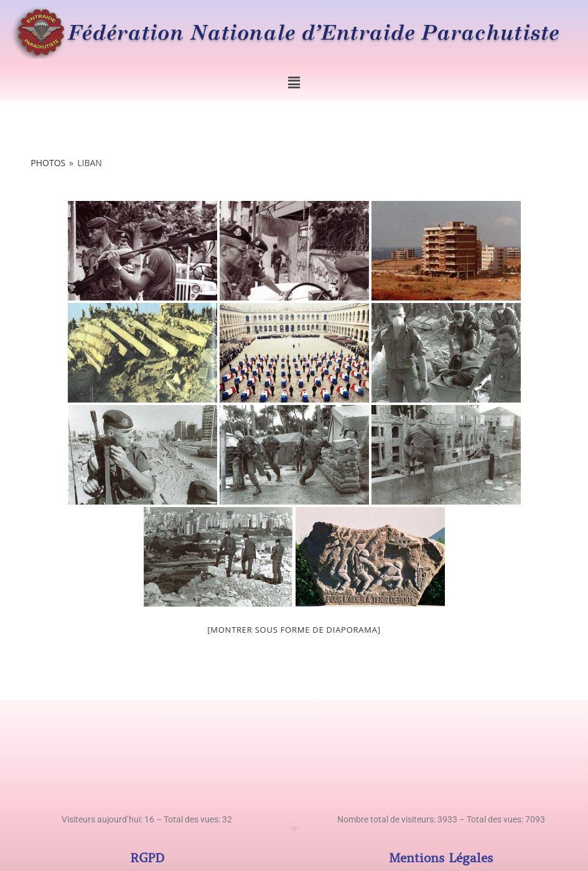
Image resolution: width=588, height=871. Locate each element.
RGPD (147, 858)
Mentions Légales (441, 858)
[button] (294, 83)
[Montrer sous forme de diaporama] (294, 630)
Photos (48, 163)
